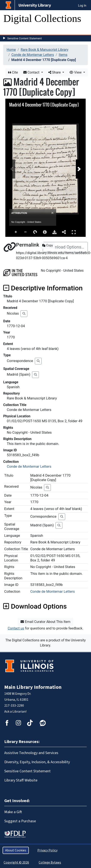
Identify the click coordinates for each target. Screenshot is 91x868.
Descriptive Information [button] (43, 288)
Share (55, 72)
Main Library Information (33, 687)
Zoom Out (26, 232)
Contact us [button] (16, 628)
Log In (82, 6)
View (76, 72)
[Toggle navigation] (9, 30)
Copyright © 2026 (16, 862)
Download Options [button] (35, 606)
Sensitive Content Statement (25, 38)
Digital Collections (42, 18)
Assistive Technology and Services (31, 753)
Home (11, 50)
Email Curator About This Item (45, 622)
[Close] (52, 213)
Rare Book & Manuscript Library (45, 50)
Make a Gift (13, 812)
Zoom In (16, 232)
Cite (13, 72)
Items (63, 55)
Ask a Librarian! (15, 712)
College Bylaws (50, 862)
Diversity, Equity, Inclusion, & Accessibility (37, 762)
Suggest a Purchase (20, 821)
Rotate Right (35, 232)
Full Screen (74, 232)
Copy (48, 245)
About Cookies (16, 850)
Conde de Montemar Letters (33, 55)
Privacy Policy (47, 850)
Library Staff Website (21, 780)
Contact (32, 72)
